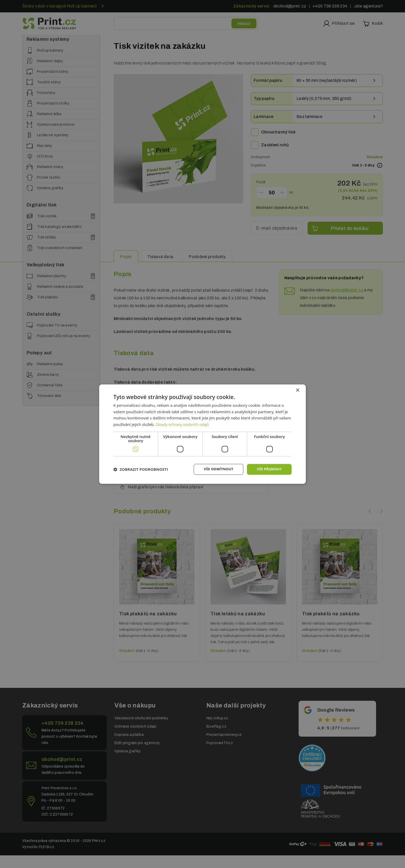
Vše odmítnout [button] (216, 469)
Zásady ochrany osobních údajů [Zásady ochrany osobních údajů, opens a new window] (184, 424)
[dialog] (202, 434)
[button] (141, 469)
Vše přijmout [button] (268, 469)
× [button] (297, 390)
